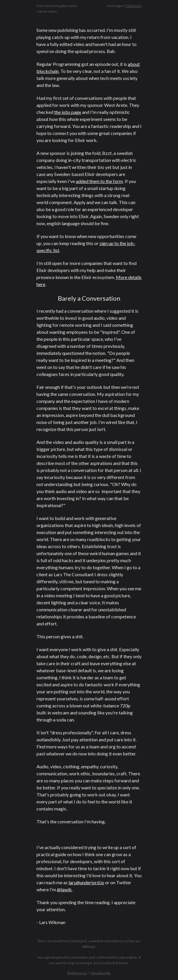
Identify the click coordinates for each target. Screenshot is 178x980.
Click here (134, 6)
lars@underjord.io (86, 882)
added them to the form (99, 181)
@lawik (64, 889)
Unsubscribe (101, 973)
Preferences (77, 973)
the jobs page (68, 112)
